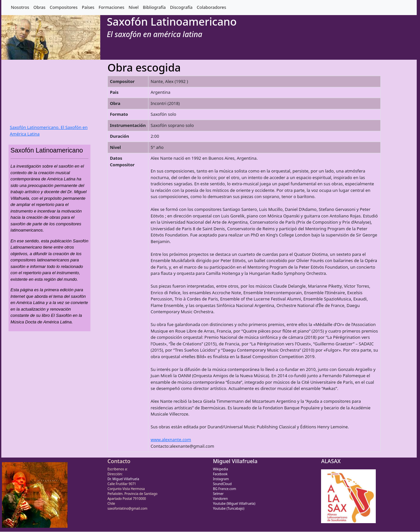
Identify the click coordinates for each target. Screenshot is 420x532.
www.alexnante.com (171, 440)
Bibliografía (154, 7)
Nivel (134, 7)
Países (88, 7)
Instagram (221, 479)
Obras (39, 7)
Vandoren (220, 499)
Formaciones (111, 7)
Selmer (218, 494)
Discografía (181, 7)
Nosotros (20, 7)
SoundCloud (222, 484)
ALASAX (331, 461)
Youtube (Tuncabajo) (229, 508)
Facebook (220, 474)
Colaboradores (212, 7)
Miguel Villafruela (235, 461)
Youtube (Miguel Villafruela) (234, 503)
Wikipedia (220, 469)
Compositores (64, 7)
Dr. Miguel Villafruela (123, 479)
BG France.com (225, 489)
